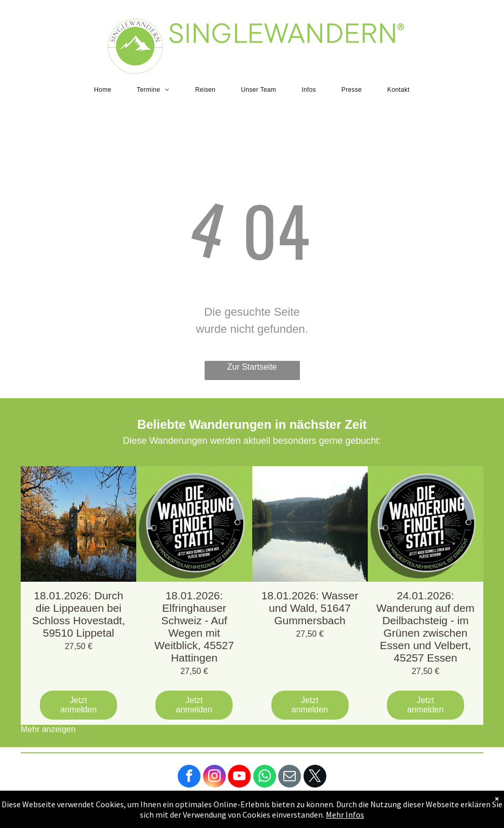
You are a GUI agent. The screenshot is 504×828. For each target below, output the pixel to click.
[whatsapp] (265, 777)
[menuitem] (107, 90)
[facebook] (189, 777)
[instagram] (214, 777)
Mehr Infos (345, 815)
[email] (290, 777)
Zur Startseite (252, 367)
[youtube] (239, 777)
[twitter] (315, 777)
